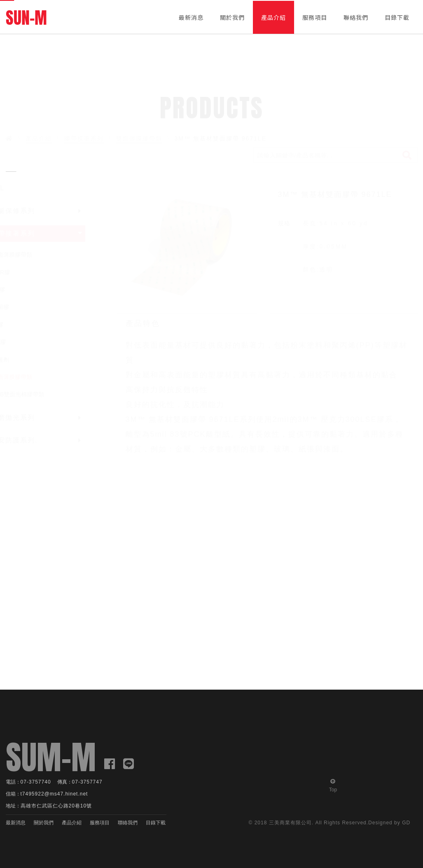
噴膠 (14, 325)
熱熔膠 (17, 307)
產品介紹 (273, 17)
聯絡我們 (356, 17)
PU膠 (15, 342)
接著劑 (17, 360)
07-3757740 (36, 782)
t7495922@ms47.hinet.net (54, 794)
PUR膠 (18, 272)
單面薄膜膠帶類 (29, 255)
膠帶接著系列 (84, 138)
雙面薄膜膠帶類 (139, 138)
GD (406, 823)
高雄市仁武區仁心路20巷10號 (56, 806)
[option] (187, 247)
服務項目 (315, 17)
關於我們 (232, 17)
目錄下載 (397, 17)
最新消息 (191, 17)
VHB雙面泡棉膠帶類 (35, 394)
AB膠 (15, 290)
